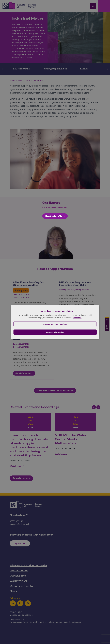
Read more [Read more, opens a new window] (77, 318)
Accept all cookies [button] (55, 332)
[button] (55, 324)
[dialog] (55, 322)
